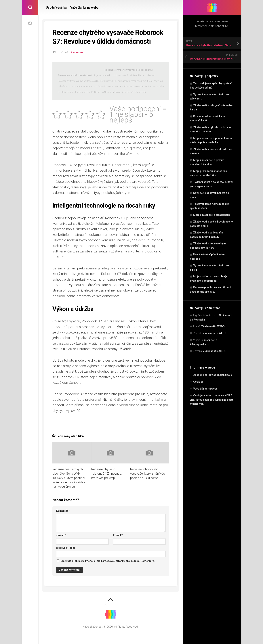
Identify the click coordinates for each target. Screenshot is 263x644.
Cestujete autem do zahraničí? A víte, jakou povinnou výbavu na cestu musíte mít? (212, 400)
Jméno (61, 535)
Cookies (198, 382)
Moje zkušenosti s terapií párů (211, 215)
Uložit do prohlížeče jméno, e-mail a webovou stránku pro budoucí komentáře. (108, 561)
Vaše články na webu (205, 389)
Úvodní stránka (56, 8)
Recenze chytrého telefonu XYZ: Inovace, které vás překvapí (106, 474)
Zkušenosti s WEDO (213, 326)
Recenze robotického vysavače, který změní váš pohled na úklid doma (148, 474)
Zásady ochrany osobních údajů (213, 375)
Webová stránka (66, 548)
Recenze (77, 52)
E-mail (118, 535)
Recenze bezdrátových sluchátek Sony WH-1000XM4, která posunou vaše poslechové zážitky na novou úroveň (69, 478)
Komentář (63, 511)
